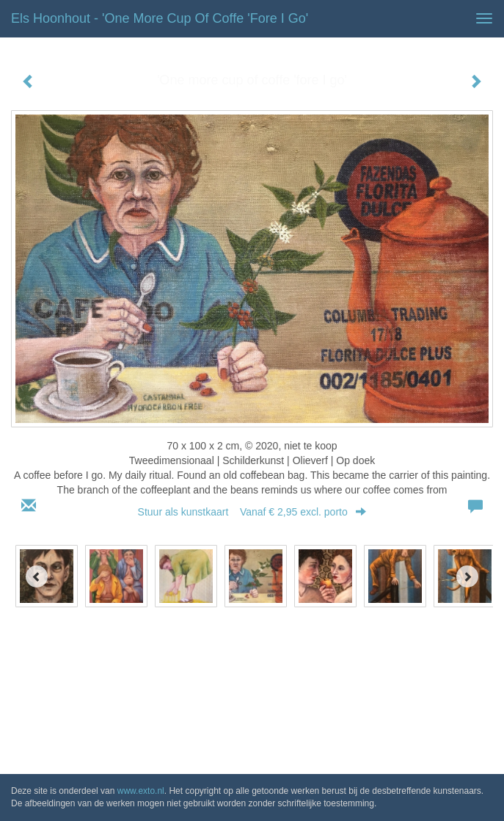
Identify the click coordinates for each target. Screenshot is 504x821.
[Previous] (37, 576)
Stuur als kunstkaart (252, 512)
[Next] (467, 576)
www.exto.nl (141, 791)
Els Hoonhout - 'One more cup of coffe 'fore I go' (160, 18)
